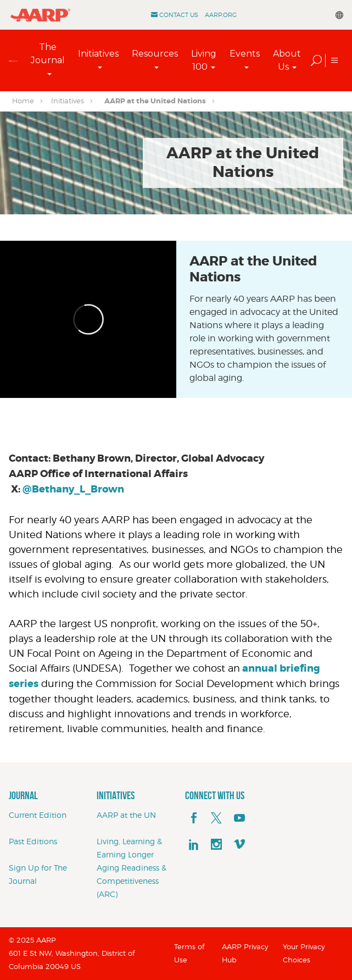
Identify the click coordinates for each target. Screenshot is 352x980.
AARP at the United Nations (155, 101)
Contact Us (179, 15)
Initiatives (98, 54)
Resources (155, 54)
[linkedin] (194, 845)
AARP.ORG (221, 15)
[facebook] (194, 818)
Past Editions (33, 841)
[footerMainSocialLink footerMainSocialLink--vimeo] (239, 845)
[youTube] (239, 818)
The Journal (48, 54)
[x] (216, 818)
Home (23, 101)
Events (245, 54)
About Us (287, 60)
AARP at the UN (126, 815)
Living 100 (204, 60)
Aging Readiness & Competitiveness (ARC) (132, 881)
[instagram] (216, 845)
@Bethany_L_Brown (73, 489)
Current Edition (38, 815)
